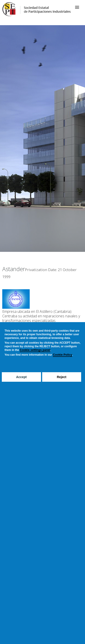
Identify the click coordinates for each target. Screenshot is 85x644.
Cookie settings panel (35, 350)
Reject (62, 377)
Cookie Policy (62, 355)
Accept (21, 377)
